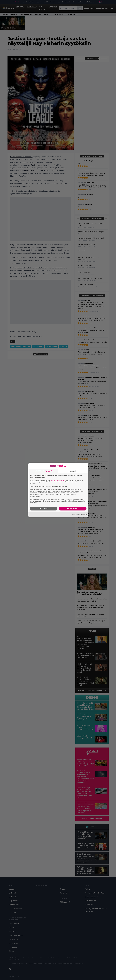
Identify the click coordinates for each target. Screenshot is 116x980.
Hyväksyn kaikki (73, 509)
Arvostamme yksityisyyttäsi (43, 471)
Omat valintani (43, 509)
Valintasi (73, 471)
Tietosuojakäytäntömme (79, 514)
